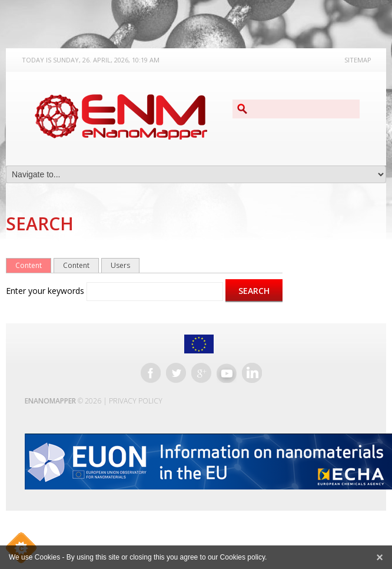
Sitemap (358, 60)
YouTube (227, 373)
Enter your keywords (46, 291)
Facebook (151, 373)
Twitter (176, 373)
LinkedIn (252, 373)
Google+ (201, 373)
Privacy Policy (136, 401)
